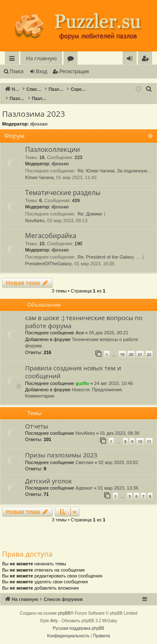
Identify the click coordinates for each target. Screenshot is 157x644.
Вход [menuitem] (131, 60)
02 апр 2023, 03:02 (118, 462)
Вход (42, 72)
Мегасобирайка (51, 236)
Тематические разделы (63, 192)
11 (149, 441)
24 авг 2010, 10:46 (113, 383)
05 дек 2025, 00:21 (109, 333)
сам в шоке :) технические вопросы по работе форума (84, 322)
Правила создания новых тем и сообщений (73, 372)
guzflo (82, 383)
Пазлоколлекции (53, 149)
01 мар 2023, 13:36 (118, 488)
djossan (39, 124)
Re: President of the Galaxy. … (109, 257)
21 (140, 354)
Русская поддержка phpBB (78, 628)
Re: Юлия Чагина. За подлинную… (115, 171)
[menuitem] (145, 58)
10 (140, 441)
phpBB (64, 613)
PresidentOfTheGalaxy (48, 264)
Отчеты (37, 426)
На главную (41, 58)
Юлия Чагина (39, 177)
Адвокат (84, 488)
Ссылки (14, 60)
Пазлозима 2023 (33, 114)
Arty (54, 621)
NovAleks (35, 221)
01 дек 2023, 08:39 (120, 433)
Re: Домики (90, 214)
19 (122, 354)
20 (131, 354)
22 (149, 354)
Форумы (72, 60)
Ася (80, 333)
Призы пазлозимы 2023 (61, 455)
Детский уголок (49, 481)
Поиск (17, 72)
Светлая (84, 462)
